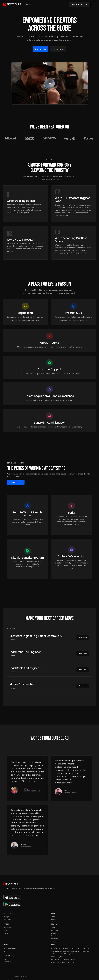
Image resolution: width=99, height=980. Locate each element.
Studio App (7, 927)
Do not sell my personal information (63, 962)
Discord (54, 933)
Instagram (55, 930)
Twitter (53, 927)
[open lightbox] (50, 83)
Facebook (54, 939)
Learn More (58, 49)
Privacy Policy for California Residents (64, 960)
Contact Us (7, 962)
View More (83, 638)
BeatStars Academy (10, 948)
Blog (5, 951)
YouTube (54, 936)
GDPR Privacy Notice (58, 957)
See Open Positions (79, 4)
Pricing (53, 920)
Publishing (7, 930)
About (53, 917)
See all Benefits (16, 482)
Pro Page (6, 917)
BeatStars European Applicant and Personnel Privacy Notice (71, 948)
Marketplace (7, 920)
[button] (93, 4)
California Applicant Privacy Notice (63, 954)
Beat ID (6, 933)
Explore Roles (41, 49)
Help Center (7, 959)
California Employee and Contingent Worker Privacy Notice (71, 951)
